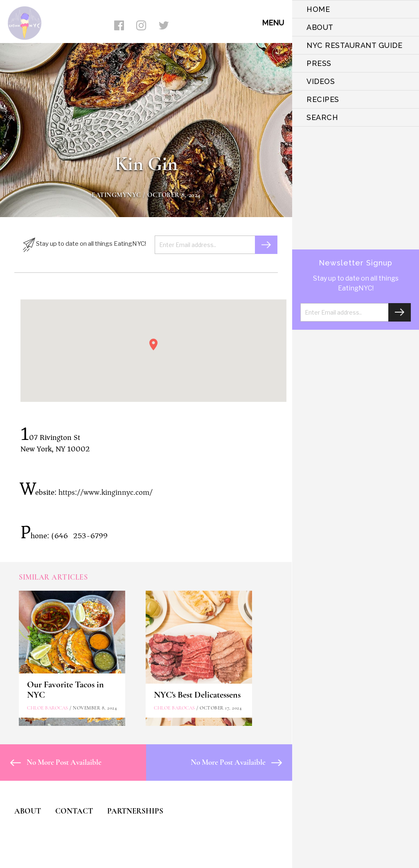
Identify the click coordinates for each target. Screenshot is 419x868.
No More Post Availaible (56, 762)
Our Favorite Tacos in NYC (65, 690)
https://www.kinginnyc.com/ (106, 492)
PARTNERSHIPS (135, 811)
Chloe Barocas (48, 708)
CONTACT (74, 811)
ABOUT (320, 27)
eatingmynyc (116, 195)
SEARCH (322, 117)
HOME (318, 9)
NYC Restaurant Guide (354, 45)
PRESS (319, 63)
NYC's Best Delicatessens (197, 695)
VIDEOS (321, 81)
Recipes (323, 99)
